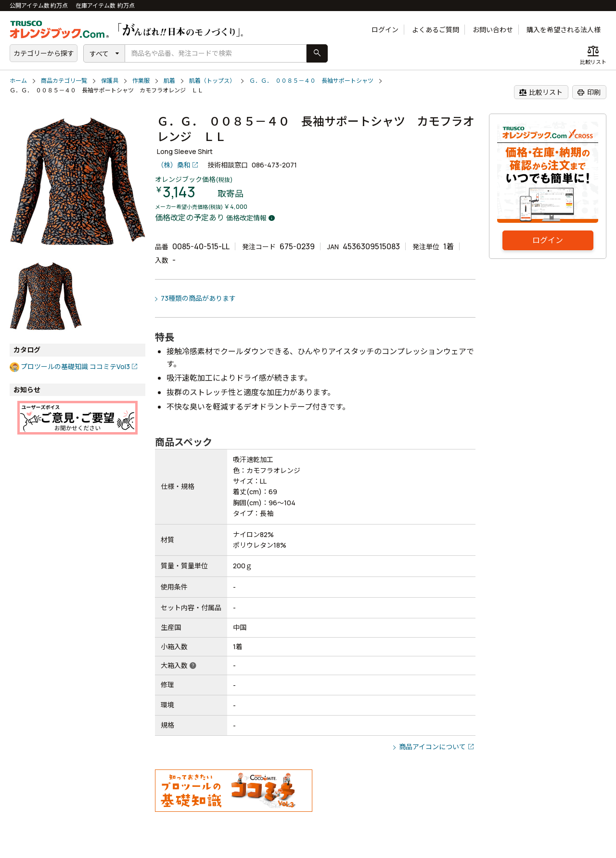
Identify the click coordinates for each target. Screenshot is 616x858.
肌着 (169, 81)
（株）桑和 (174, 165)
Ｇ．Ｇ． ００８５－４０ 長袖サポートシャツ (311, 81)
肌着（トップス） (212, 81)
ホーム (18, 81)
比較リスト (541, 92)
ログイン (385, 30)
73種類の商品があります (198, 298)
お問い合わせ (493, 30)
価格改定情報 (246, 218)
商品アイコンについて (432, 747)
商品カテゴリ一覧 (64, 81)
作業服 (141, 81)
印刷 (589, 92)
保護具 (110, 81)
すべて (99, 54)
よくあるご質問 (436, 30)
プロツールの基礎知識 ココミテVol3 (75, 366)
